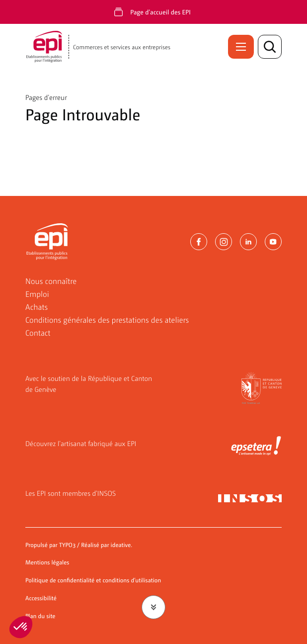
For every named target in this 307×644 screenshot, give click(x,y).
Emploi (37, 294)
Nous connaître (51, 281)
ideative (121, 545)
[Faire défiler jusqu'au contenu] (153, 607)
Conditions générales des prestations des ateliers (107, 320)
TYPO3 (68, 545)
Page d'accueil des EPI (160, 12)
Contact (38, 332)
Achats (37, 307)
